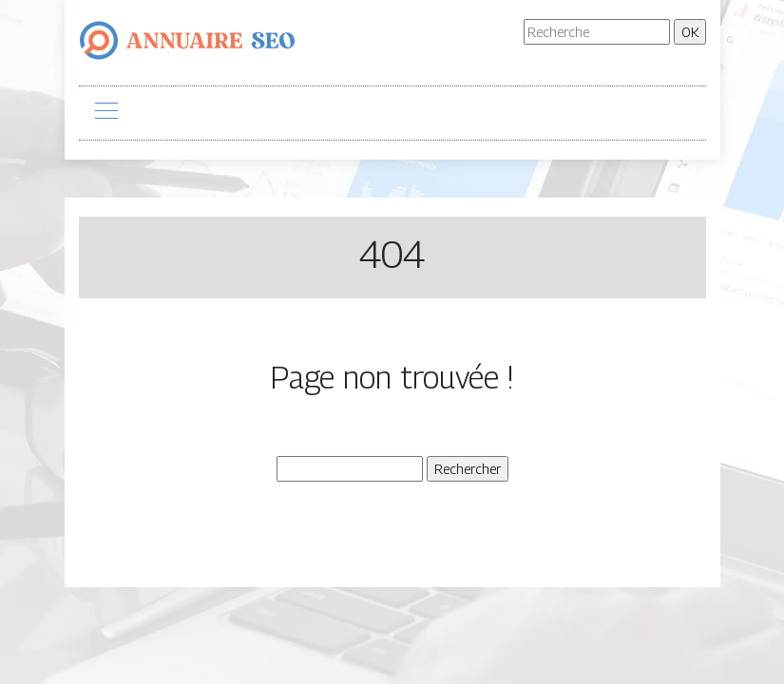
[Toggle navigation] (105, 113)
